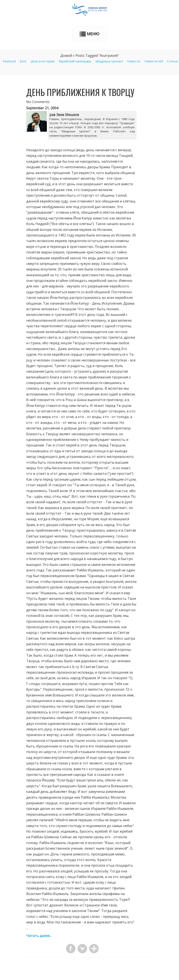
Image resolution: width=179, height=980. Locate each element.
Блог (23, 61)
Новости (134, 61)
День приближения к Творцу (80, 92)
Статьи (172, 61)
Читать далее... (39, 936)
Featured (9, 61)
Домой (66, 56)
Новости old (154, 61)
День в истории (43, 61)
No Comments (38, 102)
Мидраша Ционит (109, 61)
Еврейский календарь (75, 61)
